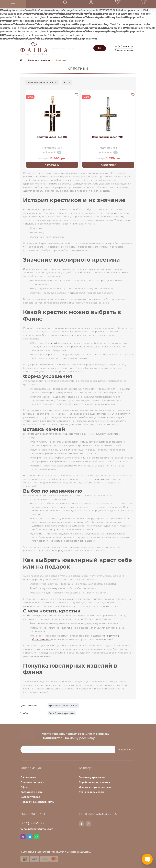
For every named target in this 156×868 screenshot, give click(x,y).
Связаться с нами (32, 792)
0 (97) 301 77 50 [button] (32, 823)
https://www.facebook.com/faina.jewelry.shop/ (81, 824)
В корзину (52, 165)
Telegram (30, 837)
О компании (28, 777)
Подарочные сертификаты (37, 802)
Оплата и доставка (32, 782)
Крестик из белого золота (63, 705)
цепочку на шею (99, 479)
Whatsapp (37, 837)
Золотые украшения (92, 777)
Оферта (25, 787)
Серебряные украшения (94, 782)
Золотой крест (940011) (52, 137)
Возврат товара (30, 797)
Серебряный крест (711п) (108, 137)
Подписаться (126, 749)
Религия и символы (39, 60)
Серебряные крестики (62, 713)
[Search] (100, 48)
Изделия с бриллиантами (95, 787)
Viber (23, 837)
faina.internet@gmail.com (37, 829)
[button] (91, 4)
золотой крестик (58, 343)
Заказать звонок (124, 50)
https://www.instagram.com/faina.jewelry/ (88, 824)
